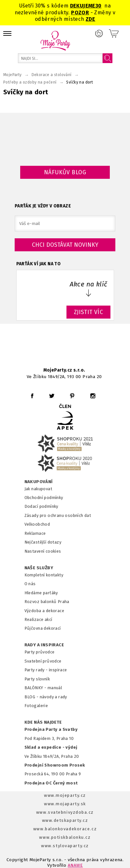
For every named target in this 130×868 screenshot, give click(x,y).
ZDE (90, 19)
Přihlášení (99, 33)
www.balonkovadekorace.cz (65, 829)
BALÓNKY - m (38, 688)
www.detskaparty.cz (65, 820)
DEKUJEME (83, 6)
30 (99, 6)
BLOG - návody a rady (46, 697)
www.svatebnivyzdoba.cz (65, 812)
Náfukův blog (65, 172)
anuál (57, 688)
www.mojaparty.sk (65, 804)
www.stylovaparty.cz (65, 846)
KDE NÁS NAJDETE (43, 722)
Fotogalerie (36, 706)
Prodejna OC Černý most (51, 783)
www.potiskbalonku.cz (65, 837)
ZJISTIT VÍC (89, 312)
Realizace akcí (38, 619)
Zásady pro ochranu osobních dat (58, 515)
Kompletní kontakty (44, 575)
